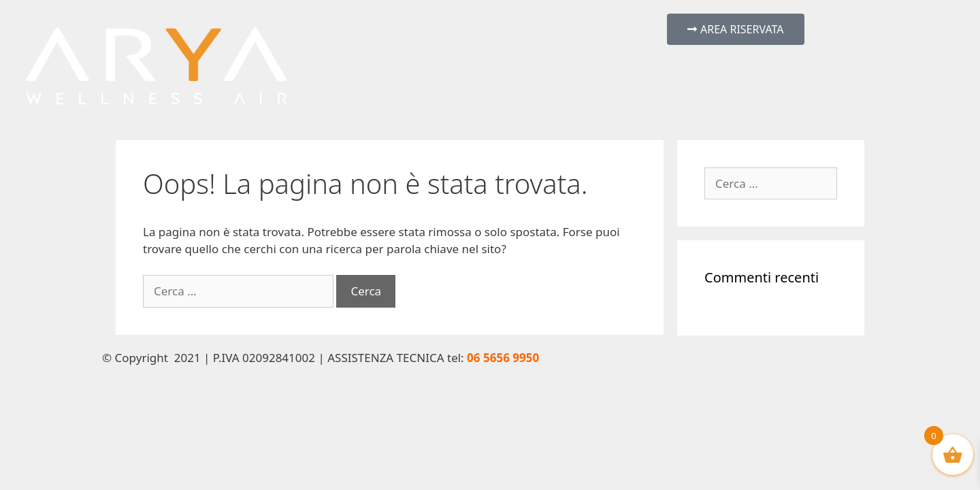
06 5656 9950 (503, 358)
